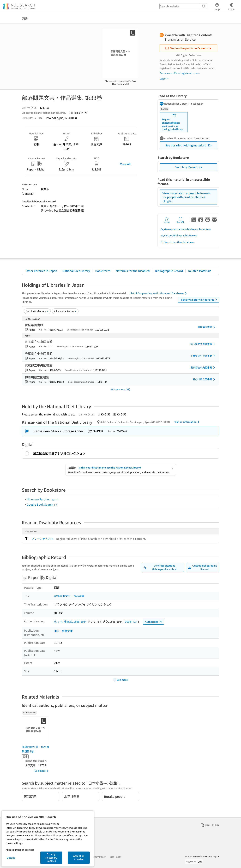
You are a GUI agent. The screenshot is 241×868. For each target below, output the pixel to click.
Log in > (164, 78)
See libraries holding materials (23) (188, 145)
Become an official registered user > (180, 73)
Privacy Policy (98, 857)
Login (231, 6)
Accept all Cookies (79, 858)
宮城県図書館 (207, 327)
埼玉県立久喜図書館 (203, 344)
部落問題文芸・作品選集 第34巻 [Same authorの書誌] (35, 749)
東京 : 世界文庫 (63, 631)
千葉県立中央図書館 (203, 356)
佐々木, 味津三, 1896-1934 (70, 621)
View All (125, 164)
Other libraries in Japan (41, 271)
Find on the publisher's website (188, 48)
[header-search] (183, 6)
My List (167, 220)
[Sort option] (37, 311)
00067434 (131, 621)
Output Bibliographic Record (179, 235)
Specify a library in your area (200, 300)
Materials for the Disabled (133, 271)
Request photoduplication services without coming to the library (172, 122)
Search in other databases (177, 242)
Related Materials (200, 271)
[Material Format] (65, 311)
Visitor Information (188, 422)
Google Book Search (42, 504)
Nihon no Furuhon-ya (43, 499)
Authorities (153, 622)
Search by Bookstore (188, 167)
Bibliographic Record (169, 271)
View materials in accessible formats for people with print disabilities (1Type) (187, 197)
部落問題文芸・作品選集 (69, 596)
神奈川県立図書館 (204, 379)
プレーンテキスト (43, 539)
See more (42, 771)
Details (11, 858)
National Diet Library (76, 271)
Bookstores (103, 271)
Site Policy (116, 857)
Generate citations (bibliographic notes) (186, 229)
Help (217, 6)
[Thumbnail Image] (36, 730)
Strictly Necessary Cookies (51, 857)
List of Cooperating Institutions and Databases (159, 293)
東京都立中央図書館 (203, 368)
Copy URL (180, 220)
